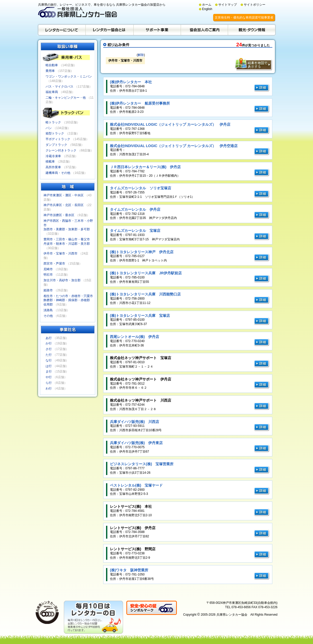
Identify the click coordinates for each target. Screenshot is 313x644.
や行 (49, 377)
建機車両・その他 (58, 173)
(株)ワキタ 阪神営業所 (129, 570)
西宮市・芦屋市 (54, 264)
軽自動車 (52, 65)
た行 (49, 355)
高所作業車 (53, 167)
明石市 (48, 275)
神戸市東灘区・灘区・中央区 (64, 195)
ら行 (49, 383)
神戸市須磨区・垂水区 (59, 215)
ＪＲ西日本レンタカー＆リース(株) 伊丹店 (145, 167)
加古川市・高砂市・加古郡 (62, 280)
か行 (49, 343)
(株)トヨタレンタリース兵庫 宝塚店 (140, 316)
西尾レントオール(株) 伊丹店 (134, 337)
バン (49, 128)
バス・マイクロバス (59, 87)
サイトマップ (228, 5)
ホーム (207, 5)
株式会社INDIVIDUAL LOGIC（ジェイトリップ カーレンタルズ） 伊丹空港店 (174, 146)
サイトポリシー (255, 5)
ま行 (49, 371)
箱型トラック (55, 133)
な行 (49, 360)
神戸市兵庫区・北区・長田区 (64, 205)
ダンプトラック (56, 145)
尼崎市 (48, 269)
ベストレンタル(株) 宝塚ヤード (136, 485)
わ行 (49, 388)
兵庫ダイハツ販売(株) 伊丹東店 (136, 443)
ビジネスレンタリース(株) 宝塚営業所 (142, 464)
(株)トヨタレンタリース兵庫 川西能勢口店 (145, 294)
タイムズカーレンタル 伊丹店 (135, 209)
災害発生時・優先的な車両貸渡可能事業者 (244, 18)
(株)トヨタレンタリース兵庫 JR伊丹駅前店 (146, 273)
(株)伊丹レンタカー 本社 (131, 82)
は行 (49, 366)
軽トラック (53, 122)
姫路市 (48, 290)
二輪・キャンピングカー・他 (66, 98)
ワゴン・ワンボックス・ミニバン (69, 77)
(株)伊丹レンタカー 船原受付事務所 (140, 103)
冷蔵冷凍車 (53, 156)
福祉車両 (52, 92)
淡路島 (48, 310)
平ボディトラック (58, 139)
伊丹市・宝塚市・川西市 (60, 253)
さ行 (49, 349)
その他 (48, 316)
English (207, 9)
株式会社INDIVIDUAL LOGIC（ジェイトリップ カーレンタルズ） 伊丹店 (170, 124)
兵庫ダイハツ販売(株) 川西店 (134, 422)
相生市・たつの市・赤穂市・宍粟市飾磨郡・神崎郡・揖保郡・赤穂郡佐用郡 (68, 300)
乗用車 (50, 71)
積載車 (50, 162)
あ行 (49, 338)
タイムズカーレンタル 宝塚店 (135, 231)
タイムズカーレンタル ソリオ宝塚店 (141, 188)
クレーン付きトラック (61, 150)
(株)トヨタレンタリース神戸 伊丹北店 (142, 252)
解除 (141, 55)
